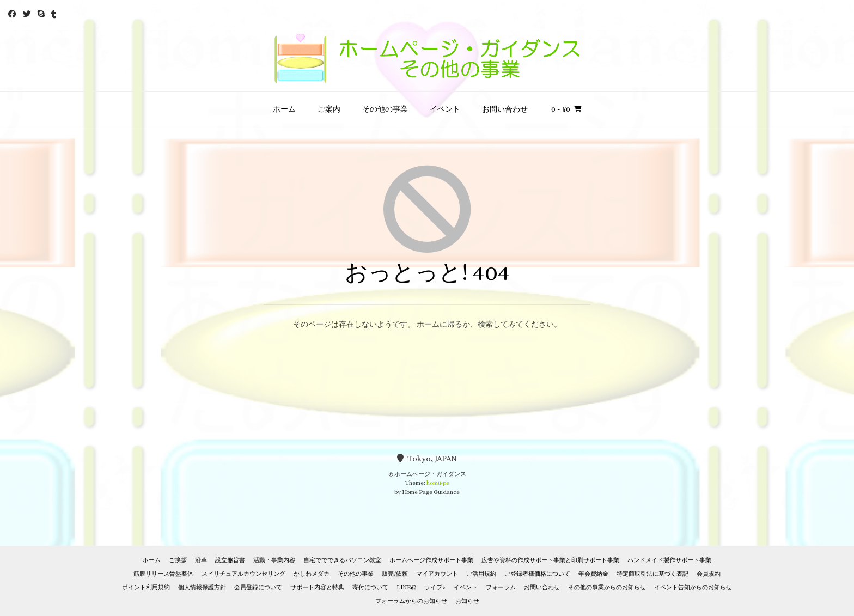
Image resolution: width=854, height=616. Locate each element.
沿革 (201, 560)
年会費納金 (593, 574)
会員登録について (258, 587)
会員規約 (709, 574)
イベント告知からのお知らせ (693, 587)
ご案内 (329, 109)
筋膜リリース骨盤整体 (163, 574)
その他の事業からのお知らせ (607, 587)
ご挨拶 (178, 560)
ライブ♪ (435, 587)
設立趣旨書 (230, 560)
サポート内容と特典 (317, 587)
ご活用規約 (481, 574)
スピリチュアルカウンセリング (243, 574)
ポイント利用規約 (146, 587)
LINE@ (406, 587)
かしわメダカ (312, 574)
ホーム (284, 109)
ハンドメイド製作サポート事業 (669, 560)
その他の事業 (385, 109)
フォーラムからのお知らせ (411, 601)
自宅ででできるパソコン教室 (342, 560)
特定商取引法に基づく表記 (652, 574)
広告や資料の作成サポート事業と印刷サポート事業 (550, 560)
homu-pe (438, 483)
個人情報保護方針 (202, 587)
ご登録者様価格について (537, 574)
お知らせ (467, 601)
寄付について (370, 587)
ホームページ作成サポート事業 (431, 560)
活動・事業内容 (274, 560)
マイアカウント (437, 574)
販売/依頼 (395, 574)
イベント (445, 109)
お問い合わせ (505, 109)
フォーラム (501, 587)
